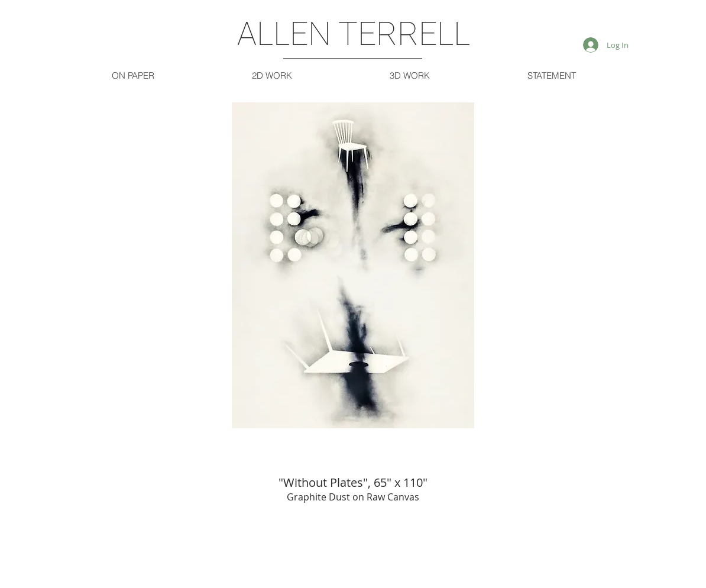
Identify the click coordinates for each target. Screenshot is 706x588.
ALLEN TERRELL (354, 34)
